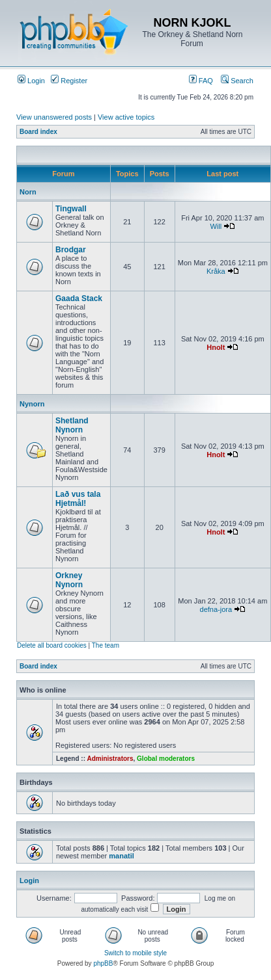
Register (69, 81)
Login (31, 81)
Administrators (110, 759)
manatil (121, 856)
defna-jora (216, 609)
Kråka (216, 271)
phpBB (103, 963)
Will (216, 226)
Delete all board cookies (52, 645)
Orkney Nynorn (69, 580)
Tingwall (71, 209)
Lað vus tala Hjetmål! (78, 499)
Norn (28, 192)
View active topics (126, 117)
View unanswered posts (54, 117)
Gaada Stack (79, 298)
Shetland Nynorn (72, 425)
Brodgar (71, 250)
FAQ (201, 81)
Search (237, 81)
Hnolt (216, 347)
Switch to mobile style (135, 953)
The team (106, 645)
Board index (38, 132)
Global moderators (166, 759)
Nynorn (32, 404)
